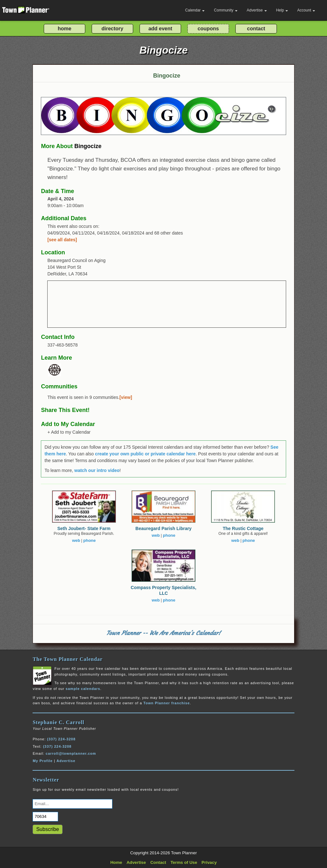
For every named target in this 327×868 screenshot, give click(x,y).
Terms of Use (184, 862)
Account (306, 10)
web (76, 540)
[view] (126, 397)
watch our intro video (97, 470)
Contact (158, 862)
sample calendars (83, 689)
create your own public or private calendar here (145, 454)
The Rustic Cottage (243, 528)
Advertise (257, 10)
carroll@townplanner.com (71, 753)
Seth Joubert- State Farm (84, 528)
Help (282, 10)
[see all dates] (62, 240)
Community (226, 10)
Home (116, 862)
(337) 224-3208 (61, 739)
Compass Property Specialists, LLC (163, 590)
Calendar (195, 10)
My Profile (43, 761)
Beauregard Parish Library (163, 528)
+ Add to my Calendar (69, 432)
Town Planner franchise (167, 703)
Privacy (209, 862)
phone (90, 540)
